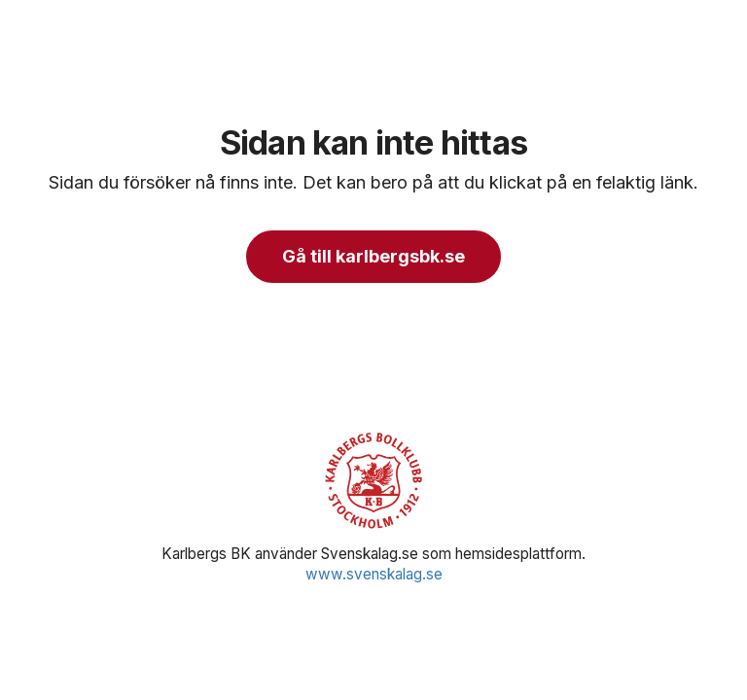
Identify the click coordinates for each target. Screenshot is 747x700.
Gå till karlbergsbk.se (373, 256)
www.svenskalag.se (374, 574)
